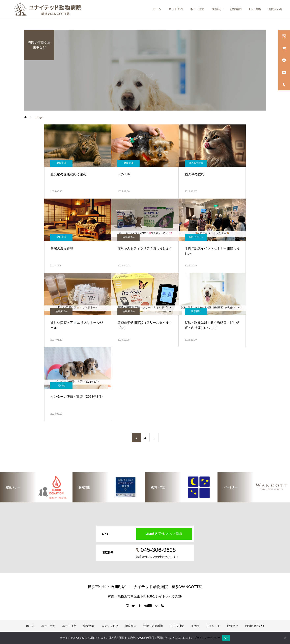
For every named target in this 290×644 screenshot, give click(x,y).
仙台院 (195, 626)
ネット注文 (197, 9)
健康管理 (61, 163)
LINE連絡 (255, 9)
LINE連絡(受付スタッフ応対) (164, 534)
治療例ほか (128, 237)
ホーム (157, 9)
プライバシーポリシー (207, 638)
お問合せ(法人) (254, 626)
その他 (61, 385)
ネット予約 (176, 9)
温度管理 (61, 237)
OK (226, 638)
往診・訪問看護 (153, 626)
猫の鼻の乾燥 (196, 163)
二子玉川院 (177, 626)
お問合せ (233, 626)
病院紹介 (217, 9)
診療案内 (236, 9)
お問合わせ (275, 9)
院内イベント (196, 237)
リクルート (213, 626)
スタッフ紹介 (110, 626)
